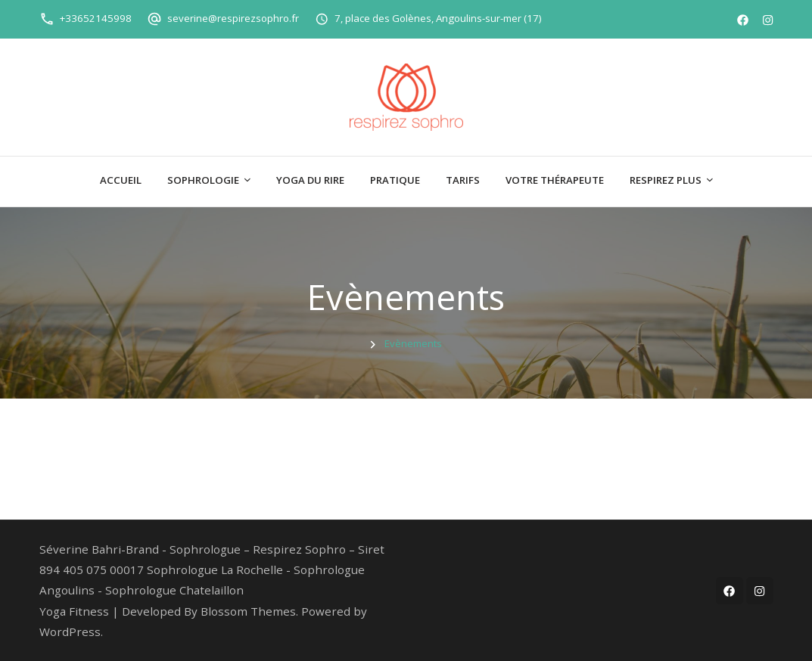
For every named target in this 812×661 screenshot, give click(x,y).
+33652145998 (96, 18)
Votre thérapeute (555, 180)
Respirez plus (666, 180)
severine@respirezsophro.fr (233, 18)
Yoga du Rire (310, 180)
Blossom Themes (248, 611)
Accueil (121, 180)
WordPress (70, 632)
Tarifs (463, 180)
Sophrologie (203, 180)
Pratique (395, 180)
